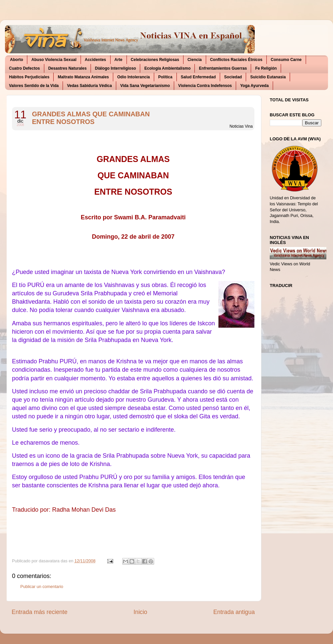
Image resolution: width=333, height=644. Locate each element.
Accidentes (96, 60)
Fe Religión (266, 68)
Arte (119, 60)
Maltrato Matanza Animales (83, 77)
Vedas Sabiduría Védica (89, 86)
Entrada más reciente (40, 612)
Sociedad (233, 77)
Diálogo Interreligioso (115, 68)
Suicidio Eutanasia (268, 77)
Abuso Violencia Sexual (54, 60)
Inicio (140, 612)
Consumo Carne (286, 60)
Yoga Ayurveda (254, 86)
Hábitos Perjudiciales (29, 77)
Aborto (16, 60)
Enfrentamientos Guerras (223, 68)
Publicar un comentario (42, 587)
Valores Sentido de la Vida (34, 86)
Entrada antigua (234, 612)
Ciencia (195, 60)
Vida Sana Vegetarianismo (145, 86)
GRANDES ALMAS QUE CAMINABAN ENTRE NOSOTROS (91, 118)
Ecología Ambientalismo (167, 68)
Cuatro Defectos (24, 68)
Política (165, 77)
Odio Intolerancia (134, 77)
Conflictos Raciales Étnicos (236, 60)
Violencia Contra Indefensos (205, 86)
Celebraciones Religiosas (155, 60)
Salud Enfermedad (198, 77)
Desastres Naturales (67, 68)
